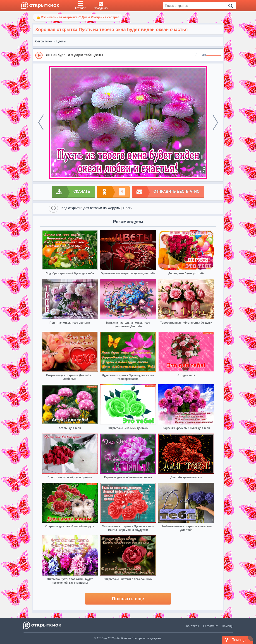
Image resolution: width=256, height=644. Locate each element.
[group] (128, 55)
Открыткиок (44, 41)
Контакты (193, 626)
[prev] (41, 122)
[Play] (39, 55)
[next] (215, 122)
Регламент (211, 626)
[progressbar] (214, 55)
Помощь (227, 626)
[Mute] (204, 55)
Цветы (61, 41)
